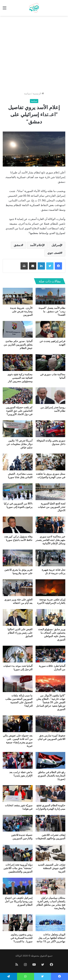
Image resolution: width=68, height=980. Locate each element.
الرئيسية (38, 94)
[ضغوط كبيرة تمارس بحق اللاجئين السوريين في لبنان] (51, 724)
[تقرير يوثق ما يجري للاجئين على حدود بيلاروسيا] (18, 558)
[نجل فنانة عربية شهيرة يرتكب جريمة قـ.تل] (51, 558)
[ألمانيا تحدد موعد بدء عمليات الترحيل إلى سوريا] (18, 654)
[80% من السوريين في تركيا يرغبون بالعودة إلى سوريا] (18, 492)
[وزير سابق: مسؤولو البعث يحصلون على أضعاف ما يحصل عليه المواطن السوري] (51, 617)
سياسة (27, 94)
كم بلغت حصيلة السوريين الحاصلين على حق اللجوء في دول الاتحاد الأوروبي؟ (19, 411)
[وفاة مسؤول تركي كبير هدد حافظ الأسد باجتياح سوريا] (18, 525)
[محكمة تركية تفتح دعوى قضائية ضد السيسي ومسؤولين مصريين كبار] (18, 363)
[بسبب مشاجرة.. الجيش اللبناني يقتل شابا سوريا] (18, 462)
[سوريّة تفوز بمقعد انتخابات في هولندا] (18, 794)
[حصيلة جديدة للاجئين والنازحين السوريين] (18, 823)
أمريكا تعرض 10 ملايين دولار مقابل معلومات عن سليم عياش (19, 444)
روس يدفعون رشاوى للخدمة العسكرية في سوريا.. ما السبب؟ (22, 938)
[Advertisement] (34, 55)
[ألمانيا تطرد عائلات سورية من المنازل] (51, 654)
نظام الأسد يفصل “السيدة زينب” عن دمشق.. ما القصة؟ (52, 311)
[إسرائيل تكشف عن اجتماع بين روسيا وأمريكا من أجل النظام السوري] (18, 886)
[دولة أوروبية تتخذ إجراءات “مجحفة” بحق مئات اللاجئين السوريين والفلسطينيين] (18, 853)
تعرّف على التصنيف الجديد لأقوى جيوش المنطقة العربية (52, 868)
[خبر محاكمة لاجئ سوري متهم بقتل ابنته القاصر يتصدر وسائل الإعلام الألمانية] (51, 525)
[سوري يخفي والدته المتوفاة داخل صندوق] (51, 429)
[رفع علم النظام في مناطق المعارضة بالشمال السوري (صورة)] (51, 760)
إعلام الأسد (36, 245)
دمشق (18, 245)
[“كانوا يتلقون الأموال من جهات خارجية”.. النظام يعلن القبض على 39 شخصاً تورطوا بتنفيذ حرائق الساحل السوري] (51, 684)
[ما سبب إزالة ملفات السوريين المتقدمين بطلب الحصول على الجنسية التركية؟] (18, 684)
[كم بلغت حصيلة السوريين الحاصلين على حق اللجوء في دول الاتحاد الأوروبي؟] (18, 396)
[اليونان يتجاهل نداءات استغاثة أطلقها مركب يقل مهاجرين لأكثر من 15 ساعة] (51, 923)
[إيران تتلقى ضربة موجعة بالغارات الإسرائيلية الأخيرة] (51, 588)
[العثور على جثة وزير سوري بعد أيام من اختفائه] (18, 588)
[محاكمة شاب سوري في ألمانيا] (51, 363)
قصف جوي (54, 253)
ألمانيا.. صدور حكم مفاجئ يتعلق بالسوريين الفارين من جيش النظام (18, 345)
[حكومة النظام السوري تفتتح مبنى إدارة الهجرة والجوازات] (51, 794)
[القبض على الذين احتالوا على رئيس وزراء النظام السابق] (18, 617)
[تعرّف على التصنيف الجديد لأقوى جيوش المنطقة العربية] (51, 853)
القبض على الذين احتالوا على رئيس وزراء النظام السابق (20, 633)
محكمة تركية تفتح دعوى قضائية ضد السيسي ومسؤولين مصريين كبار (20, 378)
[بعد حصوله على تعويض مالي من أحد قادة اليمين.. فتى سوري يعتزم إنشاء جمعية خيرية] (18, 724)
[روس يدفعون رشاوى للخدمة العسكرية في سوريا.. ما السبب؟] (18, 923)
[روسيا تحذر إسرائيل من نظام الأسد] (51, 396)
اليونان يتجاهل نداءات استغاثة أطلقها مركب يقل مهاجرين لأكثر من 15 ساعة (51, 938)
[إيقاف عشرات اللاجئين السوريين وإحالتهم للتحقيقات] (51, 823)
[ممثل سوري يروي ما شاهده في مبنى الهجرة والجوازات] (51, 462)
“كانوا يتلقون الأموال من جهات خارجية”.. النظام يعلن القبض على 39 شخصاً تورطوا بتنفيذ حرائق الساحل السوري (51, 702)
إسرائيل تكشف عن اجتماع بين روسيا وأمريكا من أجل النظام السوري (19, 901)
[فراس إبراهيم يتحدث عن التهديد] (51, 329)
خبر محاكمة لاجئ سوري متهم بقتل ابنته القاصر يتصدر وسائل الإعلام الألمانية (50, 540)
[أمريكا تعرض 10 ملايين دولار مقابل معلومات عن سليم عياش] (18, 429)
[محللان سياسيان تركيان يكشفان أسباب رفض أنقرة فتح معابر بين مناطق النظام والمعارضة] (51, 886)
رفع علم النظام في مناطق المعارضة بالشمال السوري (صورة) (51, 776)
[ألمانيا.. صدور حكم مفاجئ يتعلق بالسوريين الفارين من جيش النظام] (18, 329)
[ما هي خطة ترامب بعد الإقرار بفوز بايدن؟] (18, 760)
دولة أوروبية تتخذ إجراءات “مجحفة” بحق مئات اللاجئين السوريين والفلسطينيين (18, 868)
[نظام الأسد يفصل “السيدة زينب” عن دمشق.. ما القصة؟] (51, 296)
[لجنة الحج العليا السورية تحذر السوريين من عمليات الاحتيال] (51, 492)
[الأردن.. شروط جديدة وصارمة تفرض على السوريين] (18, 296)
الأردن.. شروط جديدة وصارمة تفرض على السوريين (21, 311)
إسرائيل (56, 245)
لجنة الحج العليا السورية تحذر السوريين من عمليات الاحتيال (52, 507)
